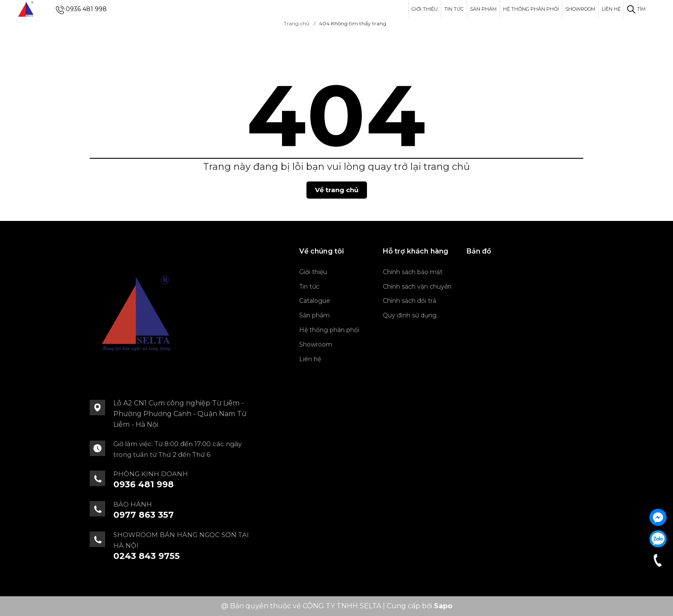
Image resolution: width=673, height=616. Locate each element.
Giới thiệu (425, 9)
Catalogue (315, 301)
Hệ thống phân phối (531, 9)
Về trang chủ (337, 190)
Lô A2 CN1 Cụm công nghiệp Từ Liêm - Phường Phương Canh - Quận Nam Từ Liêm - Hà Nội (180, 414)
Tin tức (454, 9)
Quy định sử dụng (410, 315)
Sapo (443, 606)
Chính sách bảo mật (413, 272)
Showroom (580, 9)
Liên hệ (611, 9)
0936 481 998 (86, 9)
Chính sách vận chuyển (417, 287)
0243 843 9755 (147, 556)
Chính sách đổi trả (409, 301)
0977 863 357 (144, 515)
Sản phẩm (483, 9)
